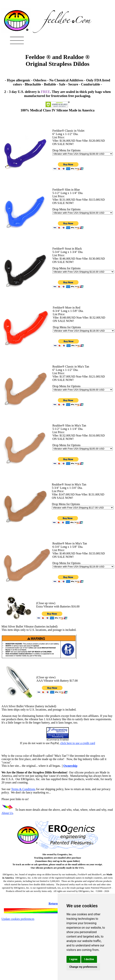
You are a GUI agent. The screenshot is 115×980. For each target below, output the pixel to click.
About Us (7, 813)
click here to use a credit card (78, 743)
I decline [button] (89, 959)
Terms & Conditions (23, 789)
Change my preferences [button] (83, 967)
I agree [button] (73, 959)
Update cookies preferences (18, 919)
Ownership (70, 766)
